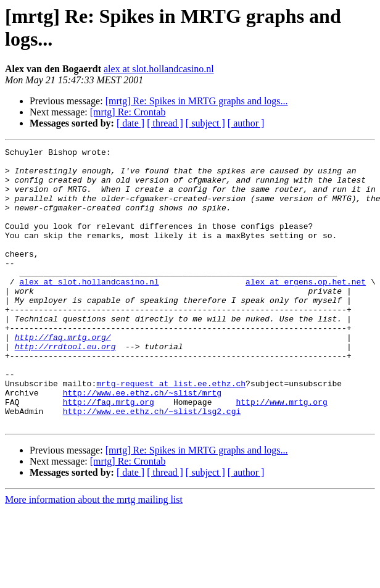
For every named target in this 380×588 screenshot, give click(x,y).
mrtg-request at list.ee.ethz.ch (171, 431)
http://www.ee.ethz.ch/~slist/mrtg (142, 442)
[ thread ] (165, 123)
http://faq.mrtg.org (109, 453)
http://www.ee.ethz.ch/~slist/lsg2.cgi (152, 465)
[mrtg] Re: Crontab (128, 112)
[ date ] (130, 123)
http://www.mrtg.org (281, 453)
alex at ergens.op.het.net (306, 309)
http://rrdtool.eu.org (65, 387)
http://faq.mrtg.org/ (63, 376)
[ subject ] (205, 123)
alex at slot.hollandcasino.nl (159, 69)
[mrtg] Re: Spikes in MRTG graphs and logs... (197, 101)
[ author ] (246, 123)
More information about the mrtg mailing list (94, 555)
